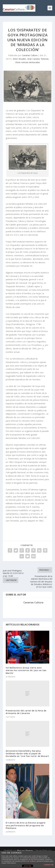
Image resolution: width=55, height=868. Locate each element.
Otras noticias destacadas (28, 62)
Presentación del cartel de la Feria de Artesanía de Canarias (26, 712)
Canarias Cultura (30, 55)
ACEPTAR (27, 866)
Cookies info (49, 865)
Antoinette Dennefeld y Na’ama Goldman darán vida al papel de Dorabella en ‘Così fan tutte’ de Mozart (27, 753)
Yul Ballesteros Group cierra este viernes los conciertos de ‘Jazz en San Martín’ (26, 670)
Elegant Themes (25, 851)
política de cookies (28, 861)
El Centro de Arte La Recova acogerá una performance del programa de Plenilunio (26, 825)
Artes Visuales (20, 59)
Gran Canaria (33, 59)
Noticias (45, 59)
